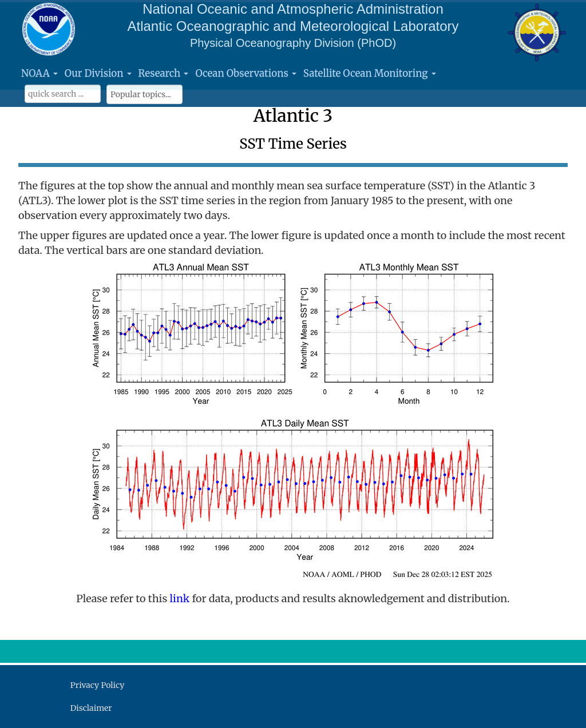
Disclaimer (91, 708)
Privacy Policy (97, 685)
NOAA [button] (39, 73)
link (181, 598)
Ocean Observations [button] (246, 73)
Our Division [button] (98, 73)
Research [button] (164, 73)
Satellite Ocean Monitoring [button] (370, 73)
